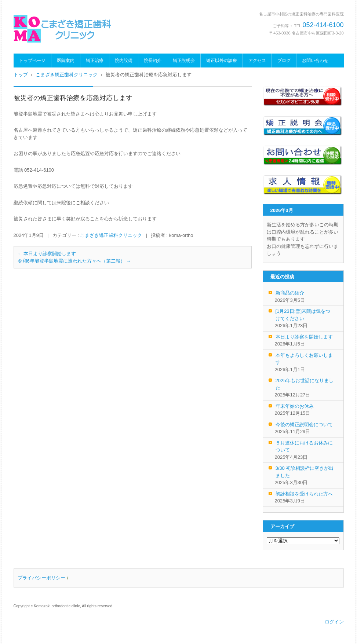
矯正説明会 (184, 61)
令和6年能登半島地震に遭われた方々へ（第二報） (74, 261)
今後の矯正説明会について (304, 425)
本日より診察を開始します (304, 337)
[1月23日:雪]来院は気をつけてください (303, 315)
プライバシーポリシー (41, 578)
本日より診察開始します (47, 254)
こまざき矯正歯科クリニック (111, 235)
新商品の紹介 (290, 293)
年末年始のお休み (295, 406)
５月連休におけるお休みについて (304, 447)
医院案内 (66, 61)
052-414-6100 (323, 25)
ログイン (334, 622)
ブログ (284, 61)
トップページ (32, 61)
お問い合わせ (315, 61)
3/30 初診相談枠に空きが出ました (305, 472)
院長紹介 (153, 61)
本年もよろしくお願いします (304, 359)
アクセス (257, 61)
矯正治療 (95, 61)
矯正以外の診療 (222, 61)
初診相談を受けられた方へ (304, 494)
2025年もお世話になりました (305, 384)
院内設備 (124, 61)
